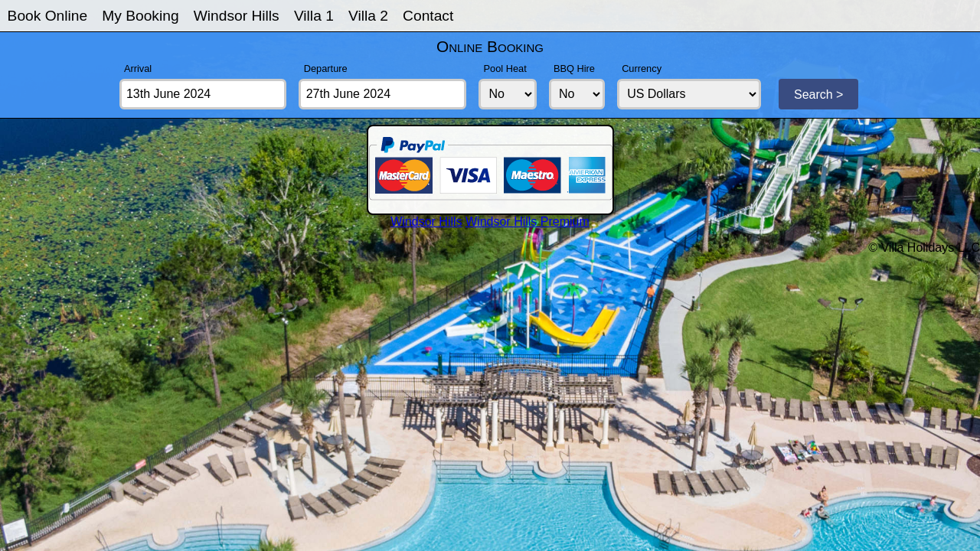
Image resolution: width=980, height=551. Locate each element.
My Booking (140, 16)
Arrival (138, 68)
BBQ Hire (574, 68)
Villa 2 (368, 16)
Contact (428, 16)
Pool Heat (505, 68)
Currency (642, 68)
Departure (326, 68)
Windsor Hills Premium (528, 222)
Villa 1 (314, 16)
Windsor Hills (237, 16)
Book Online (48, 16)
